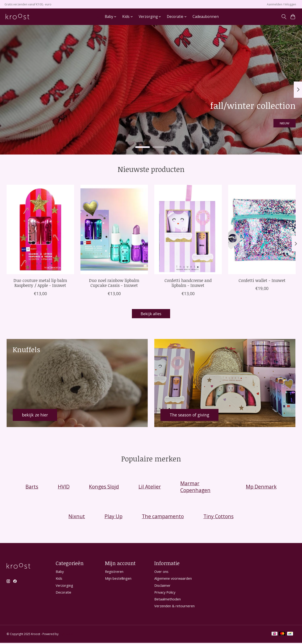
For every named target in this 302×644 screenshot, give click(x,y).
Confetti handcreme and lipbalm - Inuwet (188, 283)
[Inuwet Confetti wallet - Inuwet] (262, 229)
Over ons (161, 573)
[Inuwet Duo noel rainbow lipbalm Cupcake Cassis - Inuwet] (114, 229)
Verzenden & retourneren (174, 607)
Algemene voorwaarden (173, 579)
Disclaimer (162, 586)
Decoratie (63, 593)
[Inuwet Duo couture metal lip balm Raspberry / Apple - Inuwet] (40, 229)
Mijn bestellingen (118, 579)
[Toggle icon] (284, 17)
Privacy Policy (165, 593)
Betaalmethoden (168, 600)
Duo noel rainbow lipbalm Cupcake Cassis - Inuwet (114, 283)
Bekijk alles (151, 314)
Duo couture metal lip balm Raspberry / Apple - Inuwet (40, 283)
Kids (59, 579)
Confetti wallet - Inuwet (262, 280)
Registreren (114, 573)
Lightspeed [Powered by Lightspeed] (67, 635)
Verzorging (64, 586)
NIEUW (279, 121)
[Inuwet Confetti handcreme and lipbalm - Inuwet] (188, 229)
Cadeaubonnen (206, 17)
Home (94, 17)
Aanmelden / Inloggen (281, 4)
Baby (60, 573)
